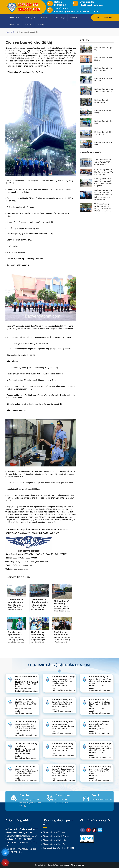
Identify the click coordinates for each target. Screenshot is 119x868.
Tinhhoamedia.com (63, 865)
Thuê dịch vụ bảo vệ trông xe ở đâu (39, 635)
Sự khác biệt (59, 18)
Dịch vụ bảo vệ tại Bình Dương (56, 836)
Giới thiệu (29, 18)
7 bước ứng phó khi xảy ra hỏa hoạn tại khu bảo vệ (104, 172)
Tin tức (28, 25)
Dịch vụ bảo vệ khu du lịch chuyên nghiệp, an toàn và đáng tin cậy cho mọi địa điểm (103, 195)
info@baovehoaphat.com (22, 565)
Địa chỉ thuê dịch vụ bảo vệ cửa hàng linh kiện (16, 636)
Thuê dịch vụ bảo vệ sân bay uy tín (61, 635)
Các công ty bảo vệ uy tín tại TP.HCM (58, 848)
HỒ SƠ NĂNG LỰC (105, 18)
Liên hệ (40, 25)
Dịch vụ (44, 18)
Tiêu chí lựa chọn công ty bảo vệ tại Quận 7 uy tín (103, 162)
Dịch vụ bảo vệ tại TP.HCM (54, 832)
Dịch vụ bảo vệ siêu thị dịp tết (103, 133)
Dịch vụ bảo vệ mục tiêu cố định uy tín (104, 90)
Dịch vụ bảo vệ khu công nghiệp (103, 69)
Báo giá (74, 18)
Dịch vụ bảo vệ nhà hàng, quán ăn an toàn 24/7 (39, 602)
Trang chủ (14, 18)
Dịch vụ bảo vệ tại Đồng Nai (55, 840)
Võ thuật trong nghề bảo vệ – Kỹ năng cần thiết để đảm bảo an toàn (103, 207)
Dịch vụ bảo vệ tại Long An (54, 844)
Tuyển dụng (14, 25)
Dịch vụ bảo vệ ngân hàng (101, 101)
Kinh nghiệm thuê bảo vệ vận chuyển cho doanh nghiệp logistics (103, 182)
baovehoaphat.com (22, 569)
